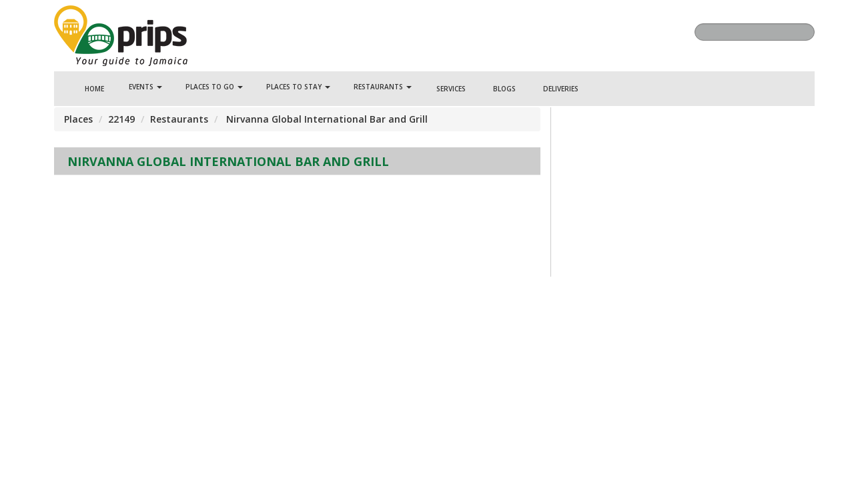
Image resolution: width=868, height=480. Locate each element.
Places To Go (214, 87)
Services (451, 89)
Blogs (504, 89)
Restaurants (383, 87)
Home (94, 89)
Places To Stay (298, 87)
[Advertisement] (298, 215)
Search (801, 32)
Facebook (565, 34)
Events (145, 87)
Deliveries (561, 89)
